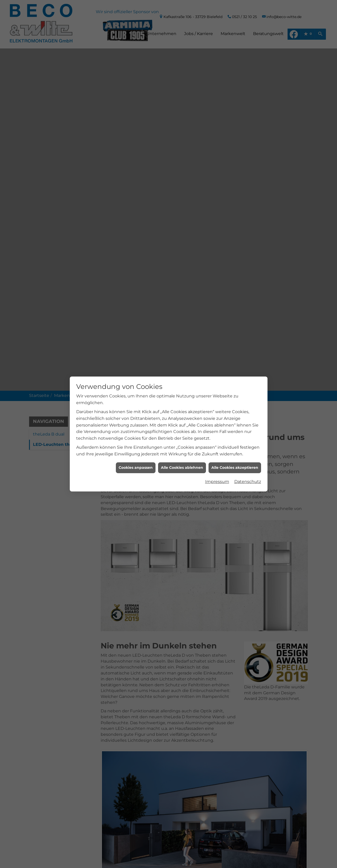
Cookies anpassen (136, 174)
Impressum (217, 188)
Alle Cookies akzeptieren (235, 174)
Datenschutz (248, 188)
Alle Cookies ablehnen (182, 174)
